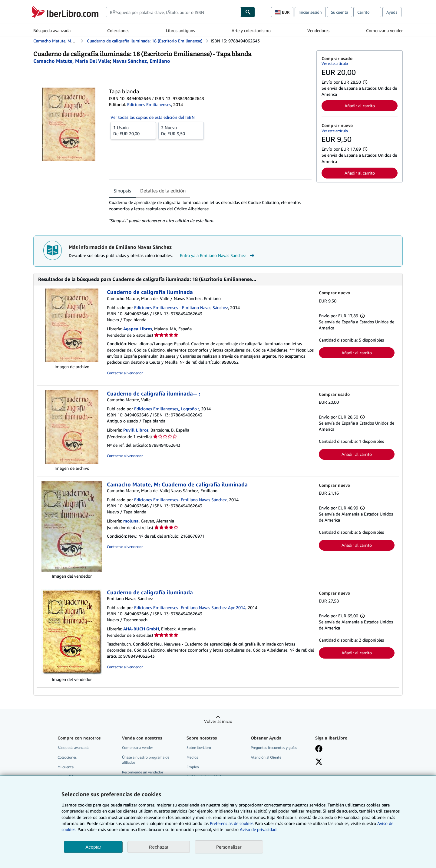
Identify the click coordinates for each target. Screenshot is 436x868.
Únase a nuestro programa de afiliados (146, 760)
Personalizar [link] (229, 847)
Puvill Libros (136, 430)
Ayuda (392, 12)
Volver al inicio (218, 721)
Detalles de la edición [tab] (163, 191)
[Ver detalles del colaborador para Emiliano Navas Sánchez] (141, 61)
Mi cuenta (66, 767)
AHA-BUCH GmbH (141, 629)
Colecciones (118, 30)
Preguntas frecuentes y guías (274, 748)
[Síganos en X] (319, 762)
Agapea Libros (138, 329)
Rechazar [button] (159, 847)
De (133, 130)
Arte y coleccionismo (251, 30)
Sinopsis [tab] (122, 191)
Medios (192, 757)
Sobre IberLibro (199, 748)
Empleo (193, 767)
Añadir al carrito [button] (360, 106)
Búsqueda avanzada (52, 30)
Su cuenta (340, 12)
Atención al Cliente (266, 757)
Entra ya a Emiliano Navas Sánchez (218, 255)
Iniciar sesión (310, 12)
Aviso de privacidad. (259, 829)
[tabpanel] (210, 212)
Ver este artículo (335, 63)
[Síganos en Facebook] (319, 749)
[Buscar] (248, 12)
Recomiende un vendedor (143, 772)
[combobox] (173, 12)
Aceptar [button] (93, 847)
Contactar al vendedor (125, 373)
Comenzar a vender (384, 30)
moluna (131, 521)
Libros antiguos (180, 30)
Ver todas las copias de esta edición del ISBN (153, 117)
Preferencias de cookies (232, 823)
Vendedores (318, 30)
